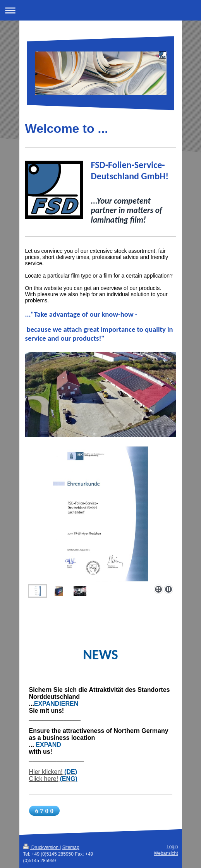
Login (172, 847)
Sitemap (71, 847)
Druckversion (42, 847)
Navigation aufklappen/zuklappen (100, 10)
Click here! (44, 779)
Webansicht (166, 853)
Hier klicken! (46, 772)
